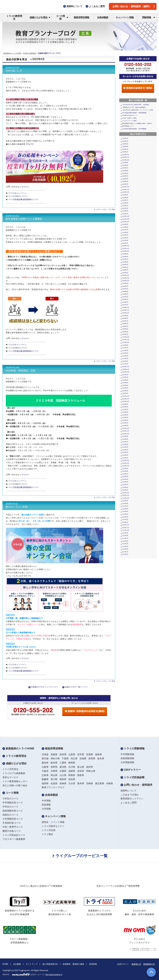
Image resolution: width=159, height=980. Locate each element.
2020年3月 (125, 267)
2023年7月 (125, 168)
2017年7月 (125, 348)
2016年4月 (125, 385)
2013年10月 (126, 466)
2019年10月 (126, 281)
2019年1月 (125, 305)
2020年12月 (126, 246)
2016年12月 (126, 367)
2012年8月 (125, 503)
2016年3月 (125, 388)
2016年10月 (126, 372)
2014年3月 (125, 452)
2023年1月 (125, 184)
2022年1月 (125, 214)
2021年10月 (126, 222)
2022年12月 (126, 187)
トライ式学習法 (10, 769)
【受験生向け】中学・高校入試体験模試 (134, 107)
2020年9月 (125, 254)
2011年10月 (126, 530)
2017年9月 (125, 345)
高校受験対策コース (13, 811)
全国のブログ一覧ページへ (76, 687)
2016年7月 (125, 377)
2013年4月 (125, 482)
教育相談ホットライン (132, 799)
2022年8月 (125, 198)
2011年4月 (125, 546)
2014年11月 (126, 431)
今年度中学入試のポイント (130, 115)
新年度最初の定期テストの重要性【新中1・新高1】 (137, 123)
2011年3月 (125, 549)
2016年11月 (126, 369)
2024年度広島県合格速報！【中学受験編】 (135, 129)
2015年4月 (125, 418)
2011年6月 (125, 541)
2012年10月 (126, 498)
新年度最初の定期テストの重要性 (24, 219)
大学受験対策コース (13, 819)
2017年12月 (126, 337)
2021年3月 (125, 240)
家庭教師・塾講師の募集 (73, 964)
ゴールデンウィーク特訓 (129, 121)
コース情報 (62, 17)
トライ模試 (47, 834)
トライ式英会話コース (14, 835)
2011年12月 (126, 525)
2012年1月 (125, 522)
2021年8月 (125, 227)
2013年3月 (125, 485)
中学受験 (46, 801)
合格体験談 (103, 17)
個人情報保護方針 (50, 964)
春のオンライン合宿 (17, 507)
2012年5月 (125, 511)
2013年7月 (125, 474)
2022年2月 (125, 211)
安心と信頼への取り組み (15, 785)
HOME (5, 964)
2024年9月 (125, 138)
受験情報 (149, 17)
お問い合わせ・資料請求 (136, 785)
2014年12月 (126, 428)
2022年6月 (125, 203)
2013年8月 (125, 471)
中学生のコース (10, 807)
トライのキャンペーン (17, 193)
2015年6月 (125, 412)
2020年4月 (125, 265)
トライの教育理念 (14, 17)
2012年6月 (125, 509)
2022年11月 (126, 189)
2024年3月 (125, 147)
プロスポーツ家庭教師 (14, 839)
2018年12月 (126, 308)
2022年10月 (126, 192)
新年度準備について (128, 126)
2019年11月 (126, 278)
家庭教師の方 (149, 964)
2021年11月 (126, 219)
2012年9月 (125, 501)
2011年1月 (125, 554)
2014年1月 (125, 458)
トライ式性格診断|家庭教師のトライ (23, 199)
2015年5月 (125, 415)
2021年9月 (125, 224)
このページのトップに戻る (105, 209)
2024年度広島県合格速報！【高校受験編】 (135, 113)
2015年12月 (126, 396)
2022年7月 (125, 200)
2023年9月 (125, 163)
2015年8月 (125, 407)
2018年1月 (125, 334)
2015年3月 (125, 420)
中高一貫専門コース (13, 827)
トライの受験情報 (133, 749)
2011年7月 (125, 538)
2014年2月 (125, 455)
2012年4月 (125, 514)
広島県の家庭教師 (30, 53)
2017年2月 (125, 361)
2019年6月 (125, 292)
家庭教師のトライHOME (12, 53)
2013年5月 (125, 479)
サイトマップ (32, 964)
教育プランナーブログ (53, 787)
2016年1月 (125, 393)
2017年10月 (126, 342)
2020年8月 (125, 257)
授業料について (128, 791)
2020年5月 (125, 262)
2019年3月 (125, 299)
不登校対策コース (12, 823)
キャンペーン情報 (125, 17)
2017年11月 (126, 340)
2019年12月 (126, 275)
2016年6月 (125, 380)
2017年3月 (125, 358)
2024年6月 (125, 141)
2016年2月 (125, 391)
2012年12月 (126, 493)
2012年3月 (125, 517)
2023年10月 (126, 160)
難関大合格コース (12, 831)
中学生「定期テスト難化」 (130, 118)
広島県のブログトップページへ (44, 687)
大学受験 (46, 809)
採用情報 (93, 964)
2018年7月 (125, 321)
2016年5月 (125, 383)
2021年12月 (126, 216)
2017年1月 (125, 364)
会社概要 (17, 964)
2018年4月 (125, 329)
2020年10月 (126, 251)
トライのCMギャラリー (17, 196)
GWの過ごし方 (14, 71)
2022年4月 (125, 206)
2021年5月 (125, 235)
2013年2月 (125, 487)
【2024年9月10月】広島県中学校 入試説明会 (136, 105)
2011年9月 (125, 533)
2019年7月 (125, 289)
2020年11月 (126, 249)
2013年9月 (125, 469)
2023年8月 (125, 165)
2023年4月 (125, 176)
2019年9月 (125, 283)
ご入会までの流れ (130, 795)
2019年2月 (125, 302)
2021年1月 (125, 243)
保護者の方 (136, 964)
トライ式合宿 (49, 830)
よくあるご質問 (128, 803)
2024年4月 (125, 144)
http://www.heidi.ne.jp (54, 974)
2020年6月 (125, 259)
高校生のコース (10, 815)
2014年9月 (125, 436)
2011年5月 (125, 544)
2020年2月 (125, 270)
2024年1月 (125, 152)
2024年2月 (125, 149)
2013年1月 (125, 490)
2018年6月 (125, 324)
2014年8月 (125, 439)
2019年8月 (125, 286)
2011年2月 (125, 552)
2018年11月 (126, 310)
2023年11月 (126, 157)
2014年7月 (125, 442)
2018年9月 (125, 316)
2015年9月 (125, 404)
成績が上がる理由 (40, 17)
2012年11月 (126, 495)
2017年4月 (125, 356)
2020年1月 (125, 273)
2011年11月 (126, 528)
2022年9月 (125, 195)
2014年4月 (125, 450)
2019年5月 (125, 294)
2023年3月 (125, 179)
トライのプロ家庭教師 (14, 773)
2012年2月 (125, 520)
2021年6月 (125, 232)
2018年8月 (125, 318)
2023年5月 (125, 173)
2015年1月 (125, 426)
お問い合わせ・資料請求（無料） (134, 6)
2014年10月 (126, 434)
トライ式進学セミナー (53, 826)
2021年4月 (125, 238)
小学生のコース (10, 799)
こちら (22, 187)
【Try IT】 (30, 144)
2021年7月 (125, 230)
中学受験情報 (127, 754)
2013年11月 (126, 463)
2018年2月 (125, 332)
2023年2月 (125, 181)
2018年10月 (126, 313)
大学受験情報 (127, 762)
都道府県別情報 (82, 17)
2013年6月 (125, 477)
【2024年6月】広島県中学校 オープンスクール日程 (138, 110)
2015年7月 (125, 410)
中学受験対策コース (13, 803)
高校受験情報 (127, 758)
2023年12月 (126, 155)
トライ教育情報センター (15, 781)
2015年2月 (125, 423)
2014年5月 (125, 447)
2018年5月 (125, 326)
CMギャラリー (131, 770)
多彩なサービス (10, 777)
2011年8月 (125, 536)
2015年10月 (126, 401)
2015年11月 (126, 399)
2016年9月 (125, 375)
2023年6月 (125, 171)
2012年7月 (125, 506)
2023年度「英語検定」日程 (21, 371)
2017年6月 (125, 351)
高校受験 (46, 805)
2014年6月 (125, 444)
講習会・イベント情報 (53, 822)
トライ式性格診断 (133, 777)
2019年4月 (125, 297)
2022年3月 (125, 208)
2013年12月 (126, 460)
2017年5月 (125, 353)
